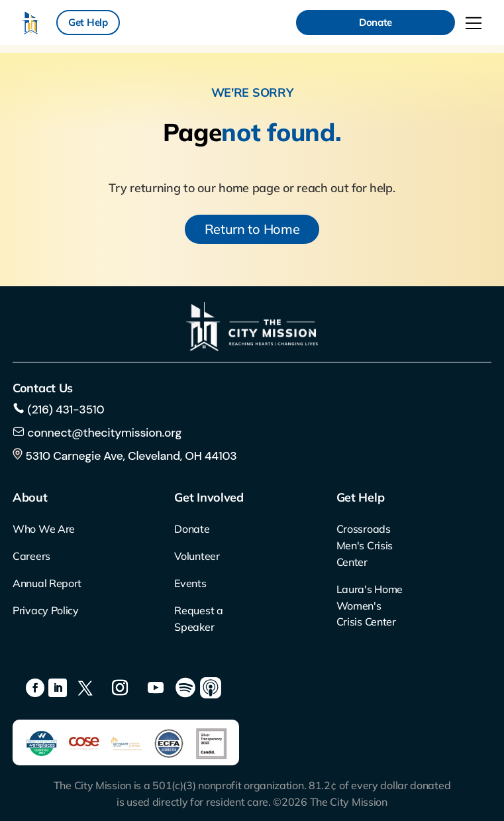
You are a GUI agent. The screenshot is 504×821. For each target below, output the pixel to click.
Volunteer (197, 556)
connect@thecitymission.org (104, 433)
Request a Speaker (198, 619)
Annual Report (47, 583)
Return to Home (252, 229)
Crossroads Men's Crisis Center (365, 545)
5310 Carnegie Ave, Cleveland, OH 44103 (125, 456)
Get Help (88, 22)
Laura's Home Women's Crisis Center (370, 606)
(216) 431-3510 (64, 410)
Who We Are (44, 529)
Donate (376, 22)
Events (190, 583)
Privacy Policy (46, 610)
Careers (31, 556)
